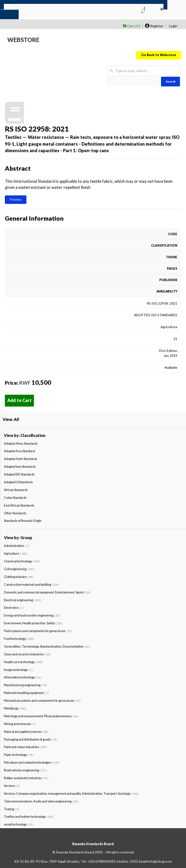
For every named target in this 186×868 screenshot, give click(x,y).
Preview (16, 200)
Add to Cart (19, 400)
